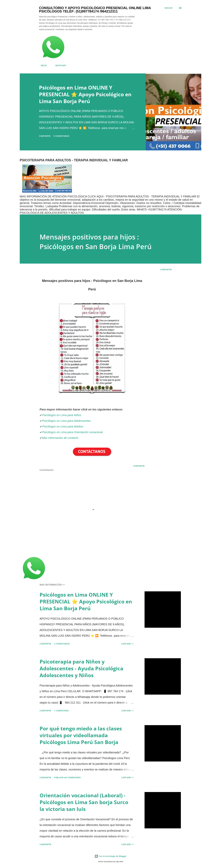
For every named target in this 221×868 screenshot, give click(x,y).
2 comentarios (61, 136)
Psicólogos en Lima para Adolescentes (66, 421)
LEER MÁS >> (128, 644)
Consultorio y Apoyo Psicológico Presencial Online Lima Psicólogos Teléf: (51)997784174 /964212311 (95, 10)
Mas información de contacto (60, 438)
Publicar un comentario (67, 777)
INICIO (42, 65)
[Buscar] (169, 8)
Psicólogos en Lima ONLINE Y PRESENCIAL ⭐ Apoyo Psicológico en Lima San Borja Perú (85, 94)
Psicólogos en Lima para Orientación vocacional (72, 432)
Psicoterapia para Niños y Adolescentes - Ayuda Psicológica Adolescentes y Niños (81, 668)
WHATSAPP (59, 65)
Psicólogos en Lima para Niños (62, 415)
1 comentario (61, 711)
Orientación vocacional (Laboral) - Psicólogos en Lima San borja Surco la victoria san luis (84, 802)
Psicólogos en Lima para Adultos (63, 426)
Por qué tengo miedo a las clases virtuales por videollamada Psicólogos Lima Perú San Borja (81, 735)
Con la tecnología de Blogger (110, 856)
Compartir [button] (45, 136)
